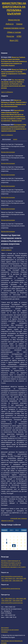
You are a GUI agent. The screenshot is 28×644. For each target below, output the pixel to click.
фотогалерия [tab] (7, 139)
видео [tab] (15, 139)
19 (25, 543)
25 (21, 546)
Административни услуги (14, 28)
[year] (12, 530)
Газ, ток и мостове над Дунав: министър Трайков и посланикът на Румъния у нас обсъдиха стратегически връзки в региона (13, 84)
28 (7, 549)
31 (17, 549)
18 (21, 543)
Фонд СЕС (14, 40)
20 (3, 546)
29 (10, 549)
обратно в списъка (7, 521)
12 (25, 540)
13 (3, 543)
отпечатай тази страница (19, 518)
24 (17, 546)
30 (14, 549)
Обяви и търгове (14, 32)
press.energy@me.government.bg (12, 576)
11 (21, 540)
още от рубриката (7, 92)
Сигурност (4, 632)
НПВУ (19, 36)
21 (7, 546)
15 (10, 543)
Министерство (14, 20)
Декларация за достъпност (10, 630)
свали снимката (6, 250)
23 (14, 546)
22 (10, 546)
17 (17, 543)
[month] (17, 530)
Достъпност (5, 628)
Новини (19, 24)
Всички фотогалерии (8, 152)
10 (17, 540)
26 (25, 546)
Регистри (10, 36)
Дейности (10, 24)
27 (3, 549)
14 (7, 543)
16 (14, 543)
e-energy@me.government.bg (11, 589)
